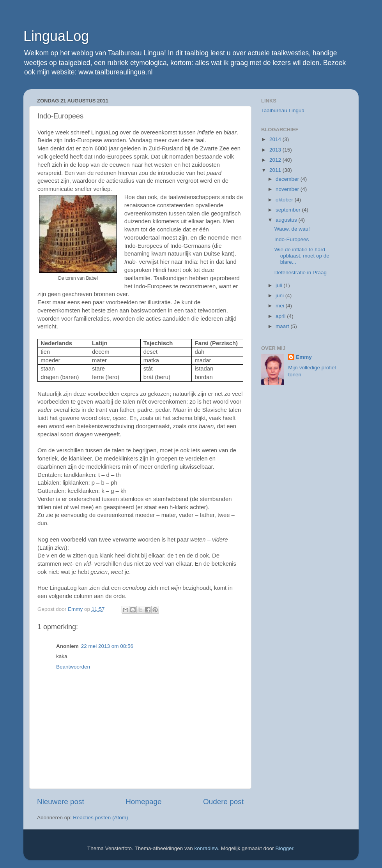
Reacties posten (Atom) (100, 818)
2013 (276, 150)
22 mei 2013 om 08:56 (107, 646)
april (281, 316)
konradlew (206, 848)
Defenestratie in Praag (301, 273)
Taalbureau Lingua (283, 110)
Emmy (304, 357)
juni (280, 296)
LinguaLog (56, 36)
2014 (276, 139)
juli (279, 285)
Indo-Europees (292, 239)
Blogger (284, 848)
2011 (276, 170)
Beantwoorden (73, 667)
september (289, 210)
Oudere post (223, 802)
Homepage (143, 802)
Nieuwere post (61, 802)
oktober (285, 200)
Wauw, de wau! (292, 229)
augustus (287, 220)
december (288, 179)
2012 (276, 160)
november (288, 189)
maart (283, 326)
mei (281, 306)
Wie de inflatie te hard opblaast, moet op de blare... (302, 256)
